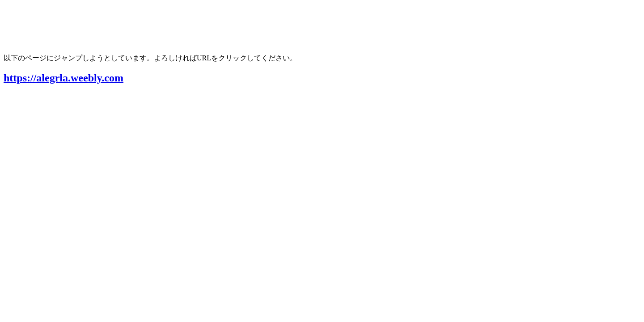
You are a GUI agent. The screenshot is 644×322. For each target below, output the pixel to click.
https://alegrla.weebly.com (64, 78)
